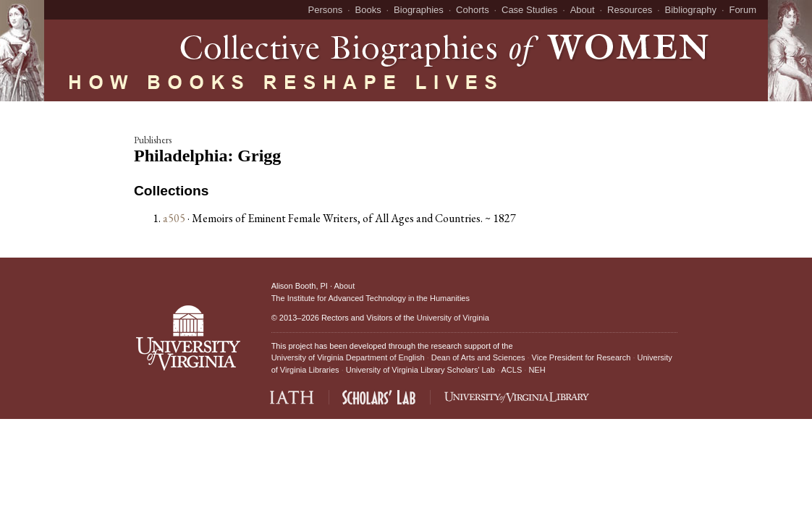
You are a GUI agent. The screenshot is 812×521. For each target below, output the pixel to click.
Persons (326, 10)
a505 (174, 218)
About (583, 10)
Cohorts (473, 10)
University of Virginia (453, 318)
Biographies (419, 10)
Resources (630, 10)
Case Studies (529, 10)
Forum (743, 10)
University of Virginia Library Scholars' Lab (420, 370)
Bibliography (691, 10)
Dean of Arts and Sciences (478, 357)
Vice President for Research (581, 357)
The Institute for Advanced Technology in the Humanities (371, 298)
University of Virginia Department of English (348, 357)
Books (368, 10)
